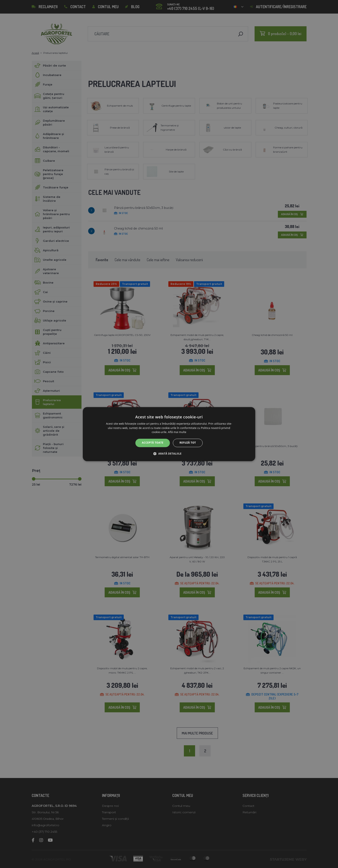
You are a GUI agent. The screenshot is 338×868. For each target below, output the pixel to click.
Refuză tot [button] (188, 443)
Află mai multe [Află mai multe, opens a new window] (177, 432)
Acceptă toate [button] (153, 443)
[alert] (169, 434)
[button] (169, 453)
